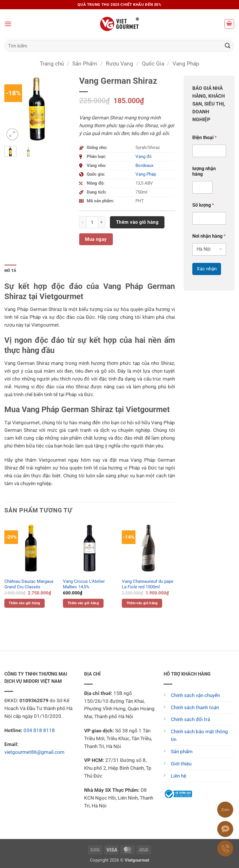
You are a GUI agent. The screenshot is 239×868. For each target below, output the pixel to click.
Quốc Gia (153, 64)
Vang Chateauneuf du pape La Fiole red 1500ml (148, 584)
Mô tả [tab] (10, 271)
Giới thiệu (181, 764)
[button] (8, 24)
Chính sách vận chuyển (195, 695)
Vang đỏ (144, 157)
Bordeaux (144, 165)
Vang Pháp (186, 64)
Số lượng (203, 205)
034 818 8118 (39, 730)
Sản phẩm (182, 751)
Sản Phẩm (85, 64)
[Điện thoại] (209, 151)
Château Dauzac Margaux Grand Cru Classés (29, 584)
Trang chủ (52, 64)
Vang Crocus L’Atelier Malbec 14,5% (84, 584)
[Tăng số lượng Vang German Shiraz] (102, 222)
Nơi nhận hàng (209, 236)
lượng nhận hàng (204, 171)
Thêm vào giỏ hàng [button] (24, 603)
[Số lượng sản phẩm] (92, 222)
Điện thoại (204, 138)
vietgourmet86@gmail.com (34, 752)
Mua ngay (96, 239)
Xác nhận (207, 269)
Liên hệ (179, 776)
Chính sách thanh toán (195, 707)
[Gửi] (228, 46)
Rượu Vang (119, 64)
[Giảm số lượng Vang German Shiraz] (83, 222)
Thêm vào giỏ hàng (137, 222)
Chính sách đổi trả (190, 719)
